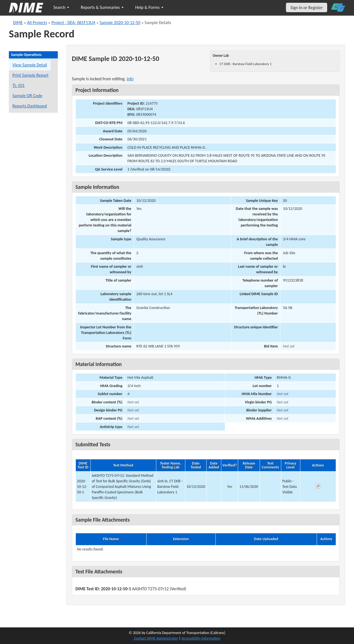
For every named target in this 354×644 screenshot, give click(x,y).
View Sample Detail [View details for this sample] (30, 65)
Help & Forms (149, 7)
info (130, 79)
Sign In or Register (307, 8)
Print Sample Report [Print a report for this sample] (30, 75)
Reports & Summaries (102, 7)
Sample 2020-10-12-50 (120, 23)
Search (61, 7)
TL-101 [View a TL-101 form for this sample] (19, 85)
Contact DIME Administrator (156, 638)
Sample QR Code (27, 96)
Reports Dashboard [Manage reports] (30, 106)
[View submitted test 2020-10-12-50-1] (318, 487)
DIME (18, 23)
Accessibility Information (201, 638)
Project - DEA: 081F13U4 (73, 23)
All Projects (37, 23)
